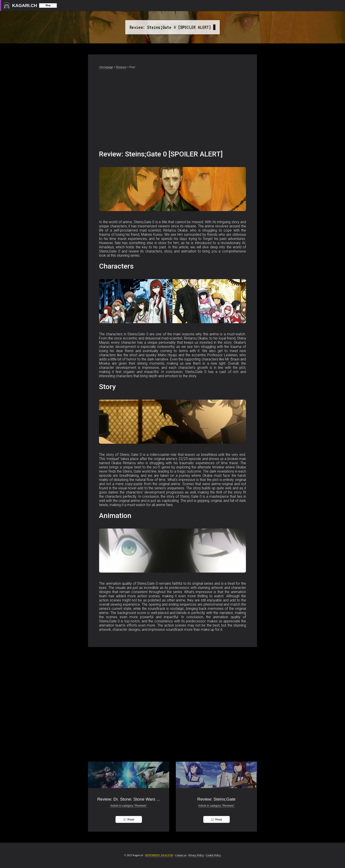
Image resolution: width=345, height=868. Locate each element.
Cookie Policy (213, 855)
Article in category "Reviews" (129, 806)
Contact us (181, 855)
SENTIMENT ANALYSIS (159, 855)
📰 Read (129, 819)
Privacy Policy (196, 855)
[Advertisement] (172, 111)
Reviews (121, 67)
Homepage (106, 67)
